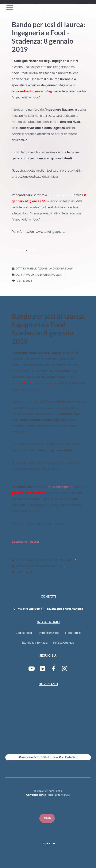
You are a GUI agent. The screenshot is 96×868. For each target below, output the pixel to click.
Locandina (19, 250)
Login (47, 818)
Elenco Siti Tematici (35, 643)
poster (33, 250)
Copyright (43, 791)
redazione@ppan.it (60, 195)
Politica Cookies (63, 643)
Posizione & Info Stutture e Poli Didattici (48, 757)
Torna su (48, 843)
